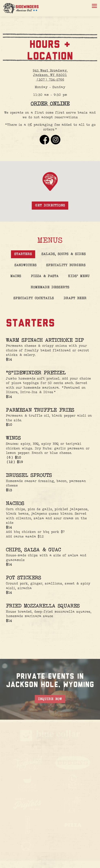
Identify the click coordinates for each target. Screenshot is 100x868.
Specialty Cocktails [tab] (34, 301)
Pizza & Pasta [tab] (45, 279)
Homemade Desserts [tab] (50, 290)
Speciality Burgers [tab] (66, 268)
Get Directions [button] (50, 208)
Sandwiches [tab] (26, 268)
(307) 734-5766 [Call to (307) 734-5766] (50, 80)
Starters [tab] (23, 257)
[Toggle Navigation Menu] (94, 6)
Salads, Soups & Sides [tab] (64, 257)
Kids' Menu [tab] (79, 279)
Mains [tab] (16, 279)
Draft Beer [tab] (75, 301)
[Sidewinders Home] (21, 8)
